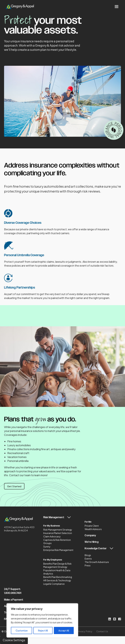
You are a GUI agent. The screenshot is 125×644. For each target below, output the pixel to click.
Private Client (92, 526)
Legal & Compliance (54, 584)
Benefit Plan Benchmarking (58, 577)
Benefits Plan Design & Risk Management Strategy (57, 565)
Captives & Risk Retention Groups (57, 541)
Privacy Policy (85, 631)
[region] (42, 620)
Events (88, 559)
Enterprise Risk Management (58, 550)
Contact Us (102, 631)
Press (88, 565)
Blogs (88, 555)
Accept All (64, 630)
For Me (88, 522)
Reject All (43, 630)
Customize (22, 630)
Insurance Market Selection (58, 533)
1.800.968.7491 (13, 593)
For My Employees (53, 560)
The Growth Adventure (97, 562)
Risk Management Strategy (58, 530)
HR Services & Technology (57, 580)
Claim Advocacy (52, 536)
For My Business (52, 526)
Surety (47, 547)
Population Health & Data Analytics (57, 572)
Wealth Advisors (93, 529)
